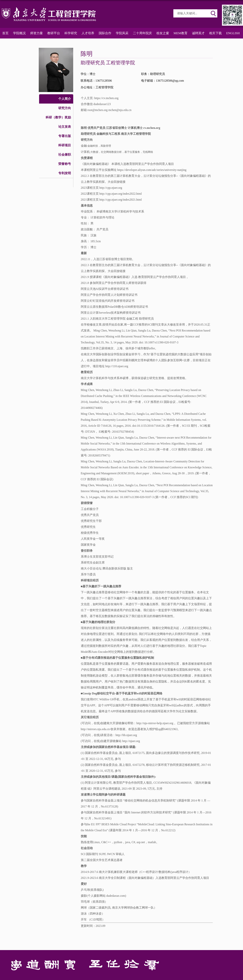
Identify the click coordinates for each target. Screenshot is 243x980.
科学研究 (71, 33)
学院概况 (19, 33)
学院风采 (122, 33)
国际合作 (105, 33)
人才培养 (88, 33)
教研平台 (54, 33)
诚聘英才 (198, 33)
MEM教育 (181, 33)
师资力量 (36, 33)
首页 (5, 33)
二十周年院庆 (142, 33)
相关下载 (215, 33)
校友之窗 (163, 33)
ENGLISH (233, 33)
